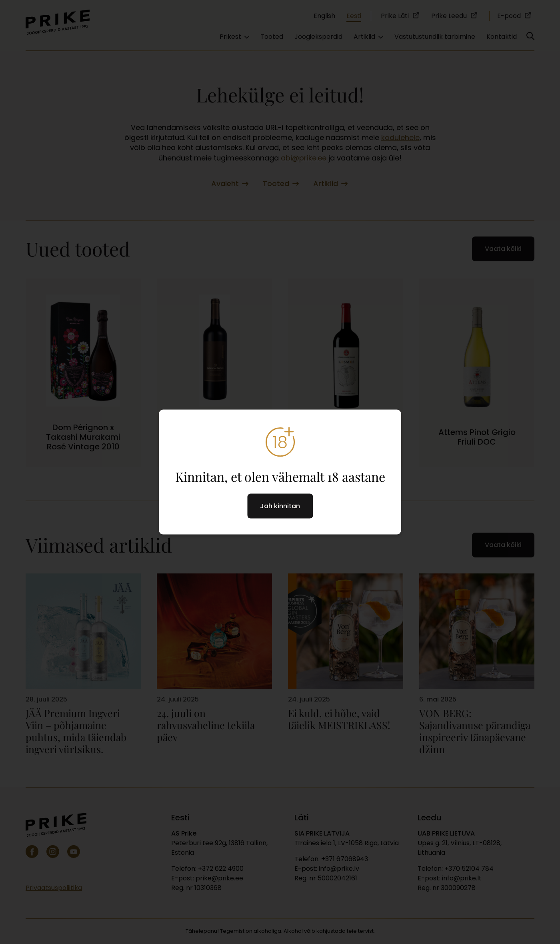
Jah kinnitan (280, 506)
